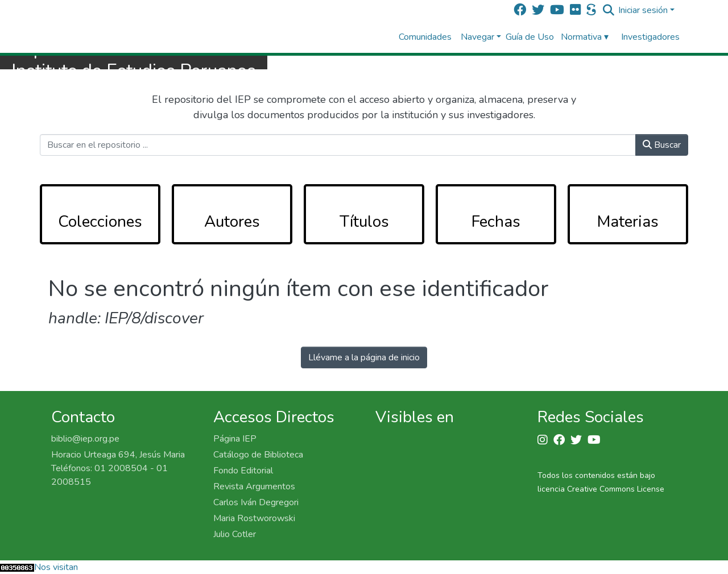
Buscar (662, 145)
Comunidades (425, 37)
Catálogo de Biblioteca (258, 455)
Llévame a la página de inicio (364, 357)
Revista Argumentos (254, 486)
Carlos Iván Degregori (256, 502)
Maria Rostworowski (254, 518)
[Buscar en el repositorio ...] (338, 145)
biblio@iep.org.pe (85, 439)
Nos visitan (56, 567)
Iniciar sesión (643, 10)
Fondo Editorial (243, 471)
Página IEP (235, 439)
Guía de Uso (530, 37)
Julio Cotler (235, 534)
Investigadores (650, 37)
